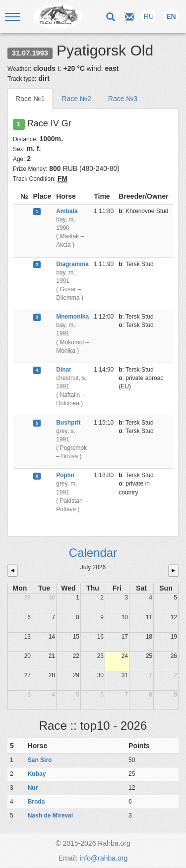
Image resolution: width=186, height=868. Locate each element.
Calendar (93, 553)
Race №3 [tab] (123, 99)
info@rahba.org (104, 858)
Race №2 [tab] (76, 99)
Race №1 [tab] (30, 99)
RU (149, 16)
